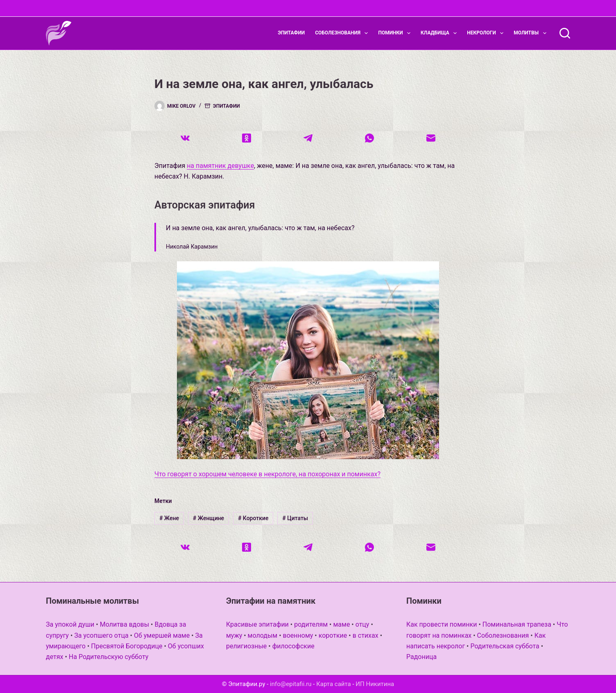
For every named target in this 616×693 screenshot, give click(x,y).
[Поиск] (565, 33)
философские (293, 646)
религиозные (246, 646)
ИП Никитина (375, 684)
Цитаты (295, 518)
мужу (234, 635)
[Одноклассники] (247, 138)
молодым (263, 635)
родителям (311, 624)
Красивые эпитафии (257, 624)
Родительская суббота (505, 646)
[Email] (431, 138)
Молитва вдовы (125, 624)
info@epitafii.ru (291, 684)
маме (341, 624)
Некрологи (487, 33)
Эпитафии (291, 33)
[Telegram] (308, 138)
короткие (333, 635)
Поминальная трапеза (517, 624)
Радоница (421, 657)
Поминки (396, 33)
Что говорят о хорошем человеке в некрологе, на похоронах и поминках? (267, 474)
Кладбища (440, 33)
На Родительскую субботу (109, 657)
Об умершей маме (162, 635)
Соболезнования (343, 33)
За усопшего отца (101, 635)
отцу (362, 624)
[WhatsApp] (369, 138)
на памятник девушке (220, 166)
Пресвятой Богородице (127, 646)
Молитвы (531, 33)
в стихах (366, 635)
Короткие (253, 518)
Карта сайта (334, 684)
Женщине (208, 518)
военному (298, 635)
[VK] (185, 138)
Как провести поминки (442, 624)
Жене (169, 518)
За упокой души (70, 624)
